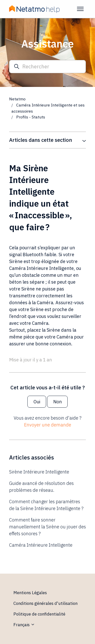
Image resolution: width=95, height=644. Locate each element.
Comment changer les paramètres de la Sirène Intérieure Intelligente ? (46, 505)
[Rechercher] (48, 67)
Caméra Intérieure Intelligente (41, 545)
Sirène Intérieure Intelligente (39, 472)
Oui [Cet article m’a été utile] (37, 402)
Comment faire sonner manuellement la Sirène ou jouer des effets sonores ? (48, 527)
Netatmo (17, 99)
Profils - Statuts (31, 117)
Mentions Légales (30, 593)
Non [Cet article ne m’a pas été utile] (58, 402)
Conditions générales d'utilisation (45, 603)
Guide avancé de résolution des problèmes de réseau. (41, 487)
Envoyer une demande (48, 425)
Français (24, 625)
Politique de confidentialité (39, 614)
